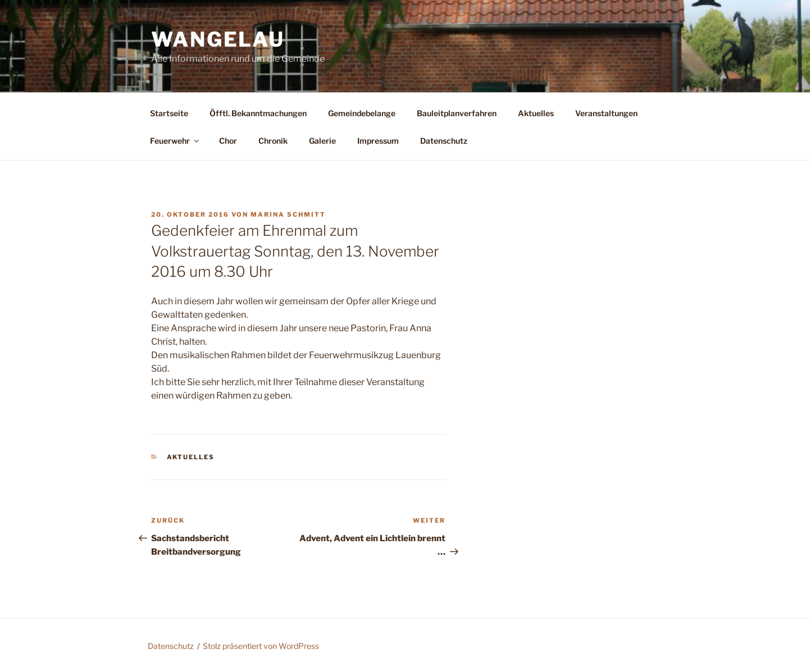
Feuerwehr (175, 141)
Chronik (273, 141)
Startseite (169, 113)
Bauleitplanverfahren (457, 113)
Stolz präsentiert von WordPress (261, 646)
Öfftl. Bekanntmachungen (258, 113)
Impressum (378, 141)
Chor (228, 141)
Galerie (322, 141)
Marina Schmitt (288, 214)
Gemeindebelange (362, 113)
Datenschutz (444, 141)
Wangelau (218, 39)
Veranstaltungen (606, 113)
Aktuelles (536, 113)
